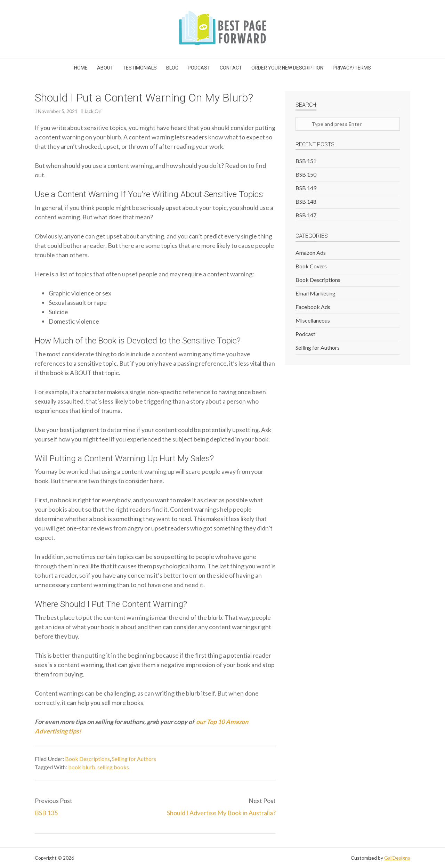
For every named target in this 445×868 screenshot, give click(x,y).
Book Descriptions (87, 759)
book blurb (82, 767)
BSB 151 (306, 161)
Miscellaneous (313, 320)
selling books (113, 767)
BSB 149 (306, 188)
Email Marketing (315, 293)
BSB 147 (306, 215)
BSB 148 (306, 201)
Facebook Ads (313, 307)
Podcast (305, 334)
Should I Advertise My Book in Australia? (221, 813)
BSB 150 (306, 174)
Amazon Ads (311, 253)
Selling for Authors (134, 759)
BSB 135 (46, 813)
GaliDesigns (397, 858)
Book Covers (311, 266)
